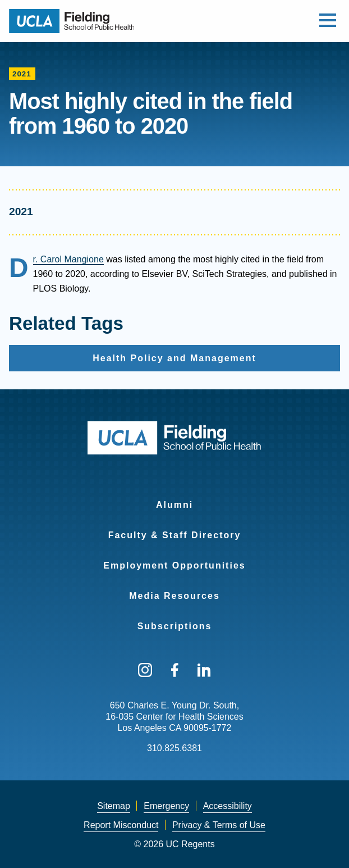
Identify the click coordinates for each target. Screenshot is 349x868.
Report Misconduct (121, 825)
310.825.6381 (174, 748)
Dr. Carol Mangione (68, 259)
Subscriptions (175, 626)
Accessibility (228, 806)
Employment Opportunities (174, 565)
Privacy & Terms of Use (219, 825)
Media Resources (174, 596)
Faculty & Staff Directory (175, 535)
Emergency (166, 806)
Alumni (174, 505)
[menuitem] (174, 498)
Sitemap (114, 806)
